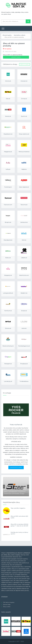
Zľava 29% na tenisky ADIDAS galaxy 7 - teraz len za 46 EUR (19, 525)
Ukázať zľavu (16, 57)
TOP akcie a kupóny (9, 602)
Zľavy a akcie (7, 607)
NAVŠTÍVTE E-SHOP (16, 467)
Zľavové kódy (7, 604)
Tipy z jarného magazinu (18, 508)
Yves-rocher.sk (16, 425)
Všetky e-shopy (24, 64)
